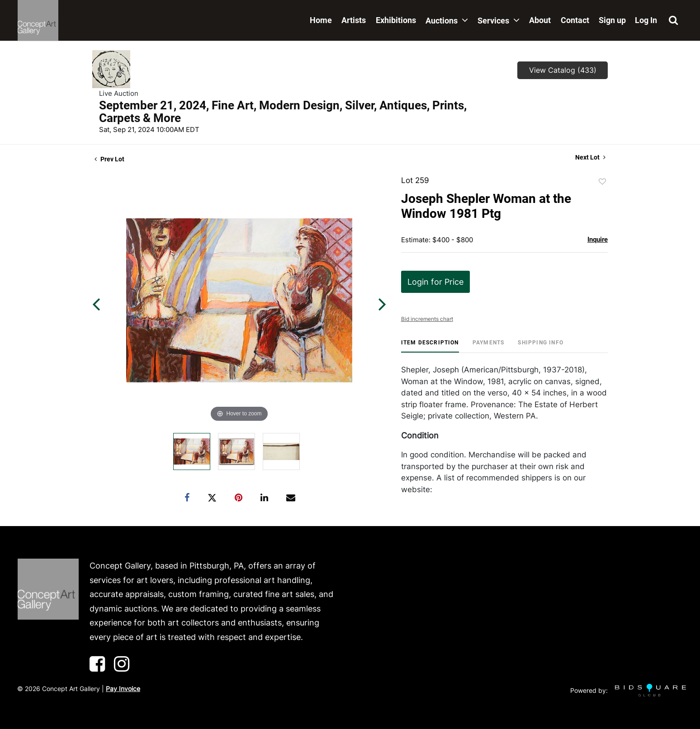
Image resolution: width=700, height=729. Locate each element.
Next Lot (590, 157)
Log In (646, 20)
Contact (575, 20)
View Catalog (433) (563, 70)
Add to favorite (602, 182)
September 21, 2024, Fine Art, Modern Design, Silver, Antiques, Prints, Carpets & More (283, 112)
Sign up (612, 20)
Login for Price (435, 282)
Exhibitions (396, 20)
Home (321, 20)
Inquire (598, 240)
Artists (354, 20)
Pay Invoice (123, 689)
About (540, 20)
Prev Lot (109, 159)
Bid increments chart (427, 319)
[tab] (430, 346)
